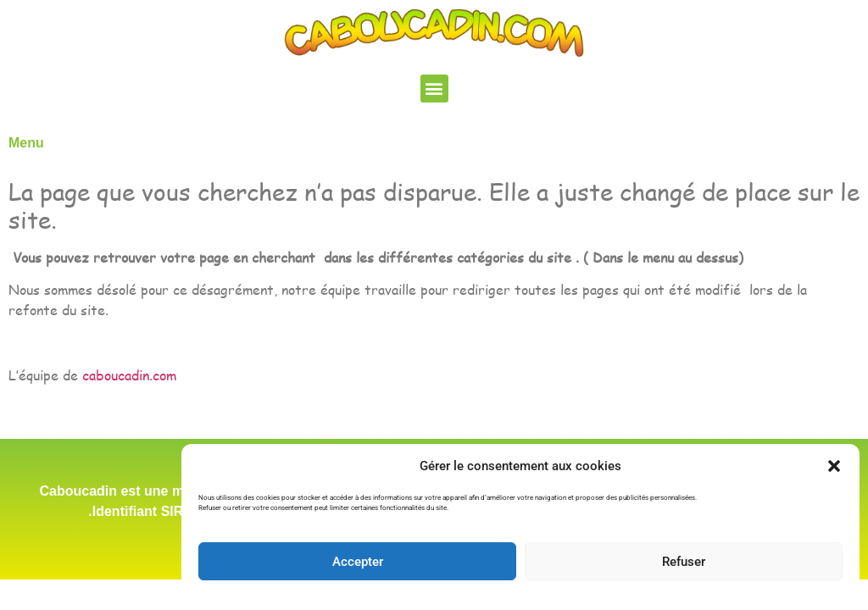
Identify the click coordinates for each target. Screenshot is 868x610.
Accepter (358, 562)
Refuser (684, 562)
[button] (834, 466)
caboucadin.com (129, 375)
